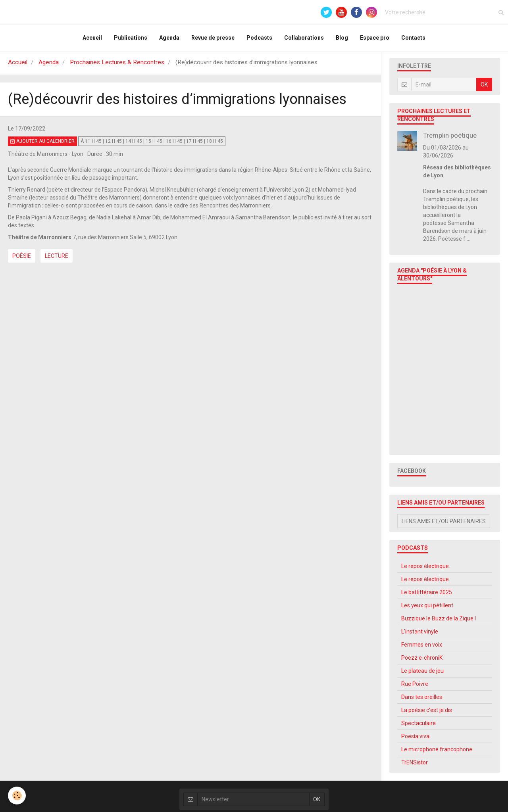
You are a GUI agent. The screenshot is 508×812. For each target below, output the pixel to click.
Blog (342, 39)
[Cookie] (17, 796)
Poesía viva (415, 739)
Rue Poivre (415, 687)
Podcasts (259, 39)
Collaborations (304, 39)
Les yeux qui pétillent (427, 609)
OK (484, 88)
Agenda (169, 39)
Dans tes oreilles (422, 700)
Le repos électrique (425, 569)
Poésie (22, 259)
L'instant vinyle (420, 635)
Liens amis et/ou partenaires (444, 524)
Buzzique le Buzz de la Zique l (439, 622)
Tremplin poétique (450, 138)
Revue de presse (213, 39)
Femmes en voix (422, 648)
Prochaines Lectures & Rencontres (117, 65)
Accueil (92, 39)
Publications (131, 39)
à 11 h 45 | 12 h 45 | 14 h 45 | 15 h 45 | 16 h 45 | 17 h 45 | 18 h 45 (152, 144)
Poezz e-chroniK (422, 661)
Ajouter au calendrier (42, 144)
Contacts (413, 39)
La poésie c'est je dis (427, 713)
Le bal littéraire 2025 (427, 595)
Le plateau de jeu (422, 674)
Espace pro (375, 39)
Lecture (57, 259)
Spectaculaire (419, 726)
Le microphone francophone (437, 752)
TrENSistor (415, 766)
